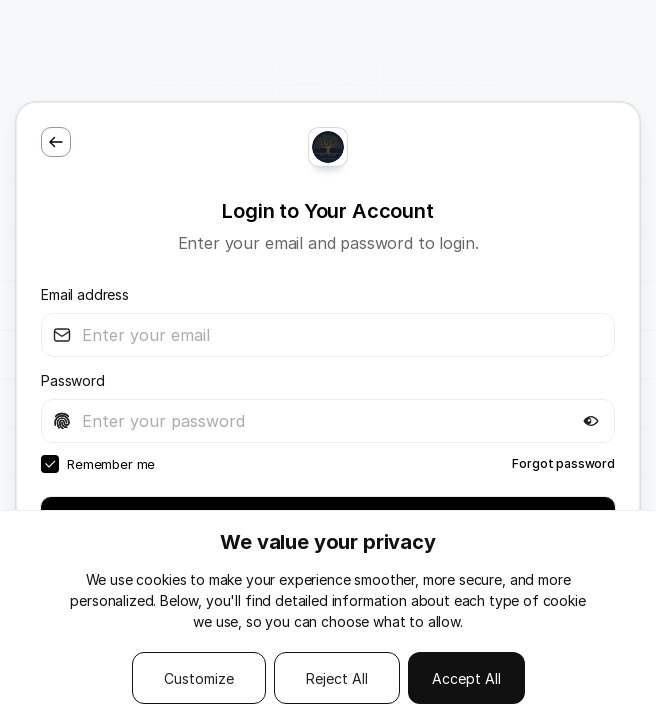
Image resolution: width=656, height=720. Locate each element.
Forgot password (563, 463)
